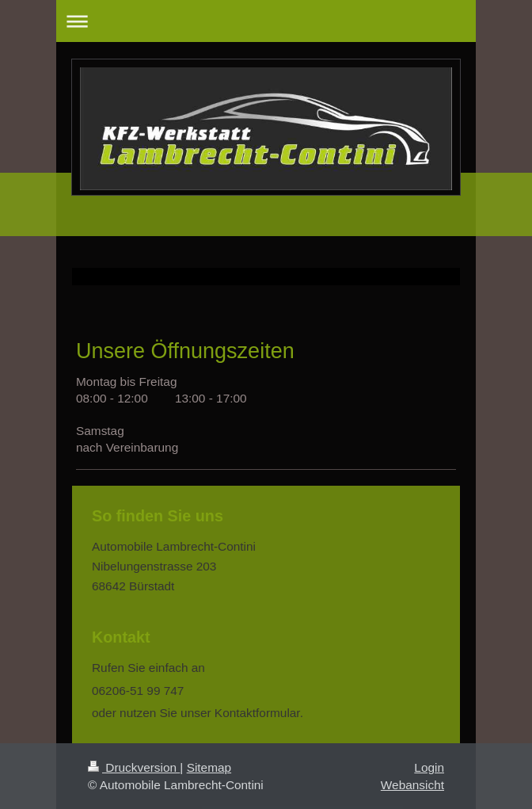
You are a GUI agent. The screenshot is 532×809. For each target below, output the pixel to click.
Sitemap (209, 767)
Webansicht (412, 785)
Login (429, 767)
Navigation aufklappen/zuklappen (266, 21)
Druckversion (134, 767)
